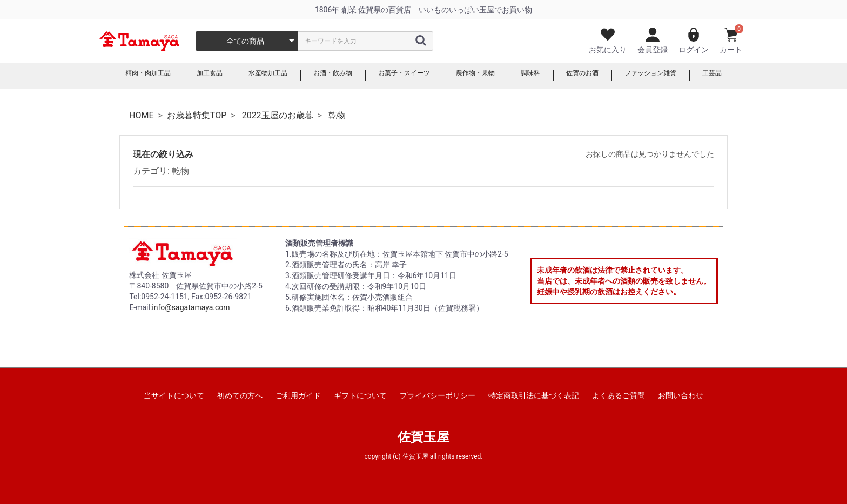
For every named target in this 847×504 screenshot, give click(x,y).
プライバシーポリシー (438, 395)
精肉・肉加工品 (122, 76)
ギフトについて (360, 395)
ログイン (694, 41)
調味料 (542, 76)
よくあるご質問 (619, 395)
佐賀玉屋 (423, 437)
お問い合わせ (681, 395)
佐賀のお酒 (598, 76)
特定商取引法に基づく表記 (534, 395)
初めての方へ (240, 395)
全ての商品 (245, 41)
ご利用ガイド (298, 395)
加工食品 (189, 76)
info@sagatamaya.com (191, 307)
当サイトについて (174, 395)
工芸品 (741, 76)
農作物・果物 (482, 76)
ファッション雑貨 (673, 76)
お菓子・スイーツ (403, 76)
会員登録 (653, 41)
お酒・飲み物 (324, 76)
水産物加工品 (253, 76)
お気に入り (608, 41)
